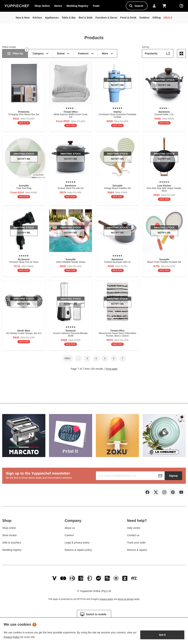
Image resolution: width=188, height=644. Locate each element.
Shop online (9, 529)
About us (70, 529)
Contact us (133, 536)
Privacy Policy (12, 637)
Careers (69, 536)
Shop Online (42, 6)
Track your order (136, 543)
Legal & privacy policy (77, 543)
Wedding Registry (77, 6)
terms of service (126, 601)
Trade (97, 7)
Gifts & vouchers (12, 543)
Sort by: (146, 47)
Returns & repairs (137, 551)
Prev (68, 359)
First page (112, 369)
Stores (58, 6)
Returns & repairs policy (78, 551)
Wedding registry (12, 551)
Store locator (9, 536)
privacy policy (106, 601)
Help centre (134, 529)
